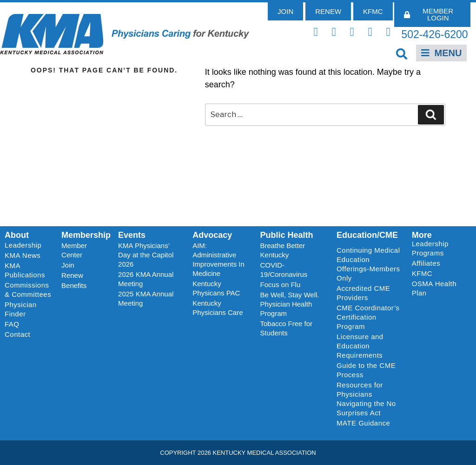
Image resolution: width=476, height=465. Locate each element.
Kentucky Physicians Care (218, 308)
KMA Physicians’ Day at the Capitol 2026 (146, 255)
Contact (17, 334)
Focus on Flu (281, 285)
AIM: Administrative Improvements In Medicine (218, 259)
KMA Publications (25, 270)
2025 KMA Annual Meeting (146, 298)
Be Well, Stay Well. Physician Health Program (290, 304)
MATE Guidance (363, 423)
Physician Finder (21, 309)
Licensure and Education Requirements (360, 346)
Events (132, 235)
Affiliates (428, 263)
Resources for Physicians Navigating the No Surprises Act (366, 399)
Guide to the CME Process (366, 370)
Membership (86, 235)
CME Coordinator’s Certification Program (368, 317)
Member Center (74, 250)
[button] (402, 54)
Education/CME (367, 235)
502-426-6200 (434, 34)
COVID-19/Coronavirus (284, 270)
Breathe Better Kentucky (283, 250)
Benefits (74, 285)
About (17, 235)
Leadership (25, 245)
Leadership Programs (440, 248)
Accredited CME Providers (363, 293)
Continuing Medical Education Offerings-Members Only (368, 264)
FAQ (12, 324)
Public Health (287, 235)
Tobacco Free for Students (287, 328)
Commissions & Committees (28, 290)
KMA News (23, 255)
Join (68, 265)
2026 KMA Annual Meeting (146, 279)
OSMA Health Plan (434, 288)
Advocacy (212, 235)
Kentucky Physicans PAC (216, 288)
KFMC (422, 273)
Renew (72, 275)
